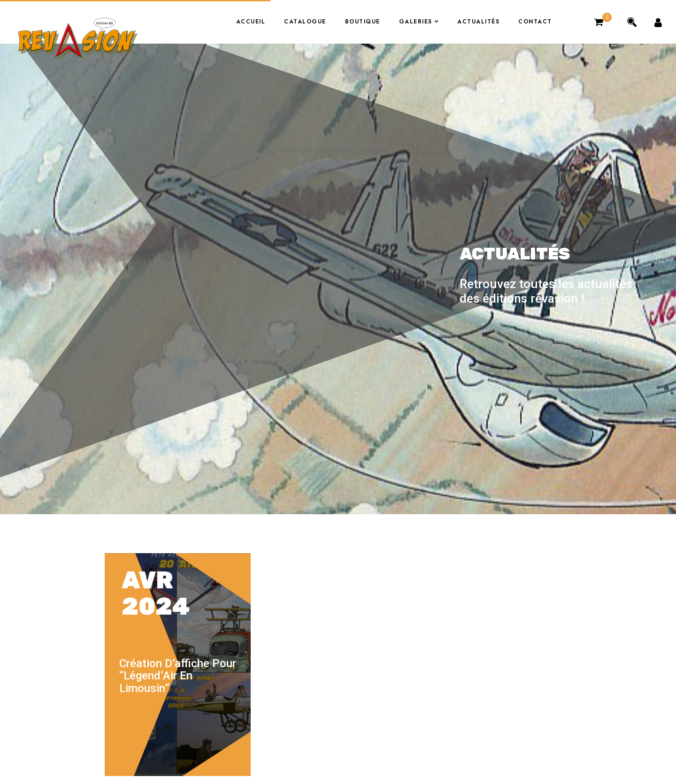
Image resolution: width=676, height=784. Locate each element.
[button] (600, 22)
